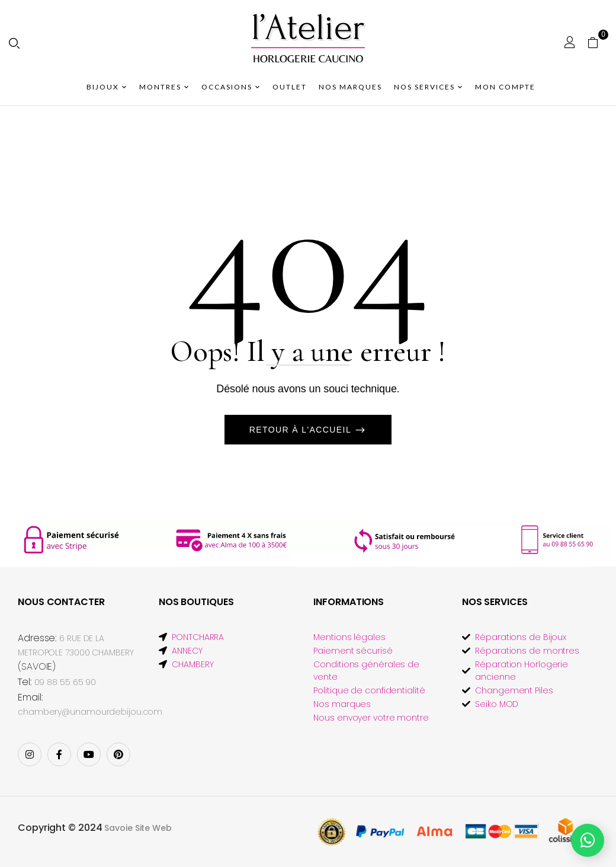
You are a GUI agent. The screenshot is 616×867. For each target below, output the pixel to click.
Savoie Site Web (138, 828)
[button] (597, 42)
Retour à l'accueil (302, 430)
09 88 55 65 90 (65, 682)
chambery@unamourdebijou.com (90, 712)
